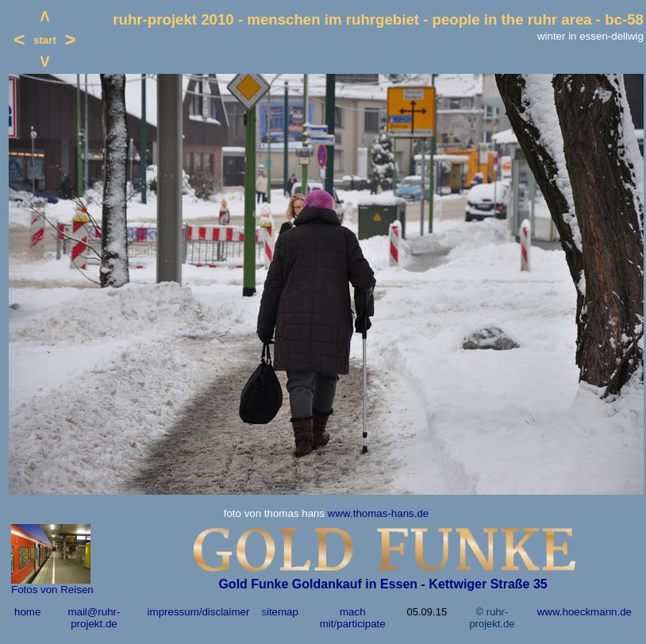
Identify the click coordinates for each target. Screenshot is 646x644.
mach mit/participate (353, 618)
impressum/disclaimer (199, 612)
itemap (283, 612)
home (27, 612)
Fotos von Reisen (52, 590)
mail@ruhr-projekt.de (94, 618)
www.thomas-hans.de (378, 513)
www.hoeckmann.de (584, 612)
